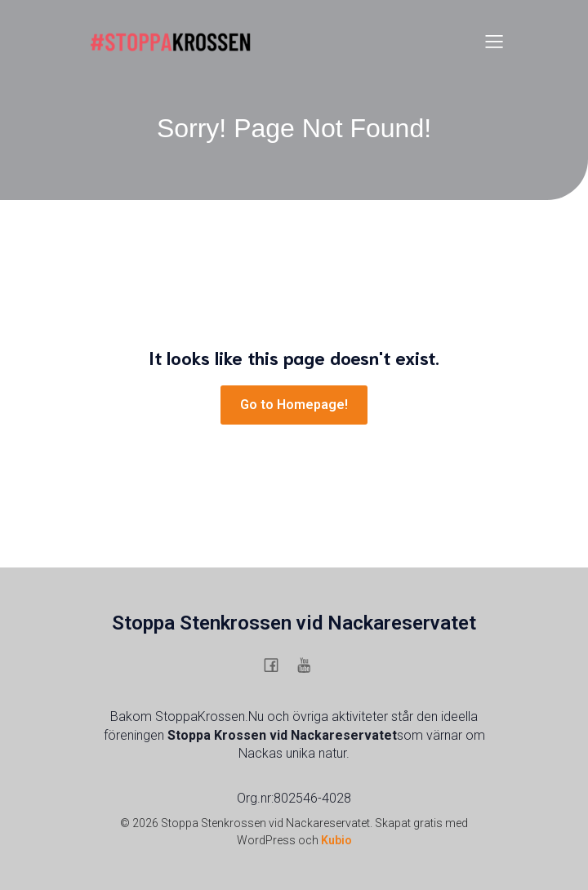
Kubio (336, 840)
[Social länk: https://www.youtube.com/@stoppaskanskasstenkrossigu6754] (311, 665)
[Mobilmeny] (494, 41)
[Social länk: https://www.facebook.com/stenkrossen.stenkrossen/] (277, 665)
